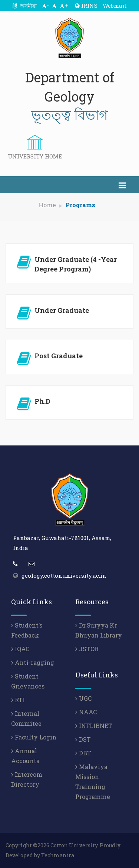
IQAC (20, 649)
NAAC (86, 712)
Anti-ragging (33, 662)
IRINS (86, 6)
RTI (18, 700)
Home (47, 205)
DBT (83, 753)
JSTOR (87, 649)
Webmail (115, 6)
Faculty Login (34, 737)
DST (83, 739)
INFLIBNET (94, 726)
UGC (83, 698)
